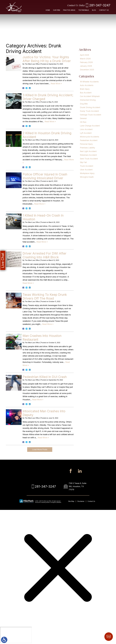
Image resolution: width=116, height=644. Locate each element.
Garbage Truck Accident (91, 115)
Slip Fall (83, 162)
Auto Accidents (87, 85)
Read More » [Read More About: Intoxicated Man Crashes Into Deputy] (43, 438)
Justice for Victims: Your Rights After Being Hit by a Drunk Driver (47, 59)
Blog (94, 10)
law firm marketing (41, 502)
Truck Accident (87, 166)
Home (48, 10)
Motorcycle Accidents (90, 137)
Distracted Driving (88, 100)
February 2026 (86, 62)
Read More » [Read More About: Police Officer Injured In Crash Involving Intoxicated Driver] (40, 204)
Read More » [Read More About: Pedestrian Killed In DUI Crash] (38, 400)
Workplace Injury (87, 173)
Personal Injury (86, 144)
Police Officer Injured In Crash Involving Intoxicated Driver (45, 176)
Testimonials (84, 10)
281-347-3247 (100, 5)
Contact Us (104, 10)
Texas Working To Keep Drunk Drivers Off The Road (45, 296)
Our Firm (57, 10)
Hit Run (83, 122)
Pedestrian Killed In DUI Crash (45, 377)
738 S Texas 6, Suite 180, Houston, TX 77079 (77, 486)
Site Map (71, 501)
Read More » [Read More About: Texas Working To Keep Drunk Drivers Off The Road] (48, 324)
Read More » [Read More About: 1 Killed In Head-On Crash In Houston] (42, 242)
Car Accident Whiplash (90, 96)
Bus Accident (86, 93)
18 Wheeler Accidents (89, 82)
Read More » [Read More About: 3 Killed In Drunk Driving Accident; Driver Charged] (50, 122)
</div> (16, 635)
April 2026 (84, 55)
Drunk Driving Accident (90, 107)
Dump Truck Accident (89, 111)
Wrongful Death (87, 177)
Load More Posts (40, 449)
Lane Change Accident (90, 126)
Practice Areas (69, 10)
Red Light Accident (88, 151)
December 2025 (87, 70)
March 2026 (85, 59)
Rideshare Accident (88, 155)
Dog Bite (84, 104)
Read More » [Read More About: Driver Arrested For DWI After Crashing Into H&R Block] (28, 283)
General (83, 118)
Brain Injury (85, 89)
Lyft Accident (86, 133)
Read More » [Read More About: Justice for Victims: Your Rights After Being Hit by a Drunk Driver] (56, 84)
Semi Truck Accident (89, 159)
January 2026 (86, 66)
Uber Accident (86, 170)
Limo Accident (86, 129)
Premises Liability (87, 148)
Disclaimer (81, 501)
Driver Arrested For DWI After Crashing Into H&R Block (44, 255)
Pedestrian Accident (89, 140)
